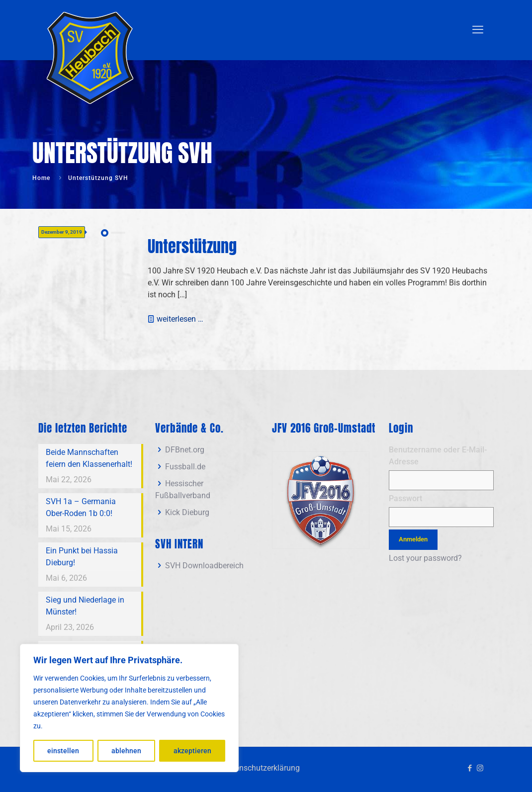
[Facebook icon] (470, 768)
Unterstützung (192, 246)
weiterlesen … (180, 319)
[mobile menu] (478, 30)
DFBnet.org (185, 450)
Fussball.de (185, 467)
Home (41, 178)
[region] (129, 708)
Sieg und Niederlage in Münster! (85, 606)
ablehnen (126, 751)
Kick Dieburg (187, 512)
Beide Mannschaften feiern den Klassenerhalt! (89, 458)
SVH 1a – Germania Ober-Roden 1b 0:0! (81, 507)
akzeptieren (192, 751)
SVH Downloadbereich (204, 566)
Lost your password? (425, 558)
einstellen (63, 751)
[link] (321, 500)
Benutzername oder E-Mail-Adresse (438, 456)
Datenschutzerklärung (261, 768)
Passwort (405, 498)
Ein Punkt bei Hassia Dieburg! (82, 557)
